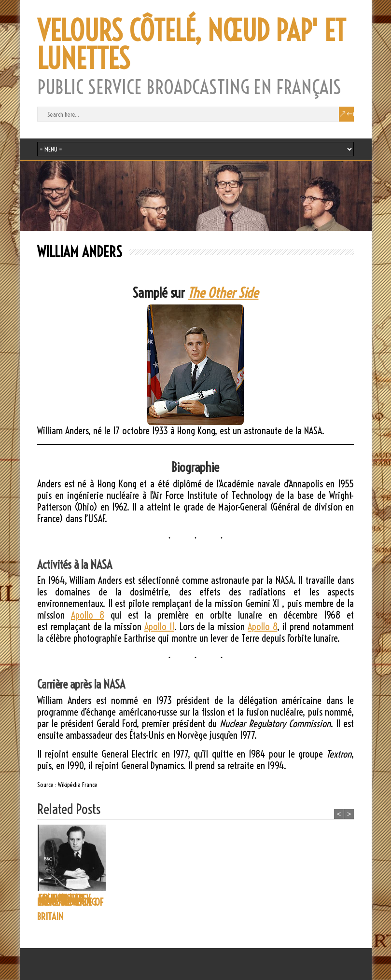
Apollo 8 (88, 615)
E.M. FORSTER (204, 898)
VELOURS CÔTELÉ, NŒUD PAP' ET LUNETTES (191, 45)
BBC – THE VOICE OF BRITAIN (70, 909)
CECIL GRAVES (276, 898)
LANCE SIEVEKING (138, 902)
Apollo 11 (159, 627)
